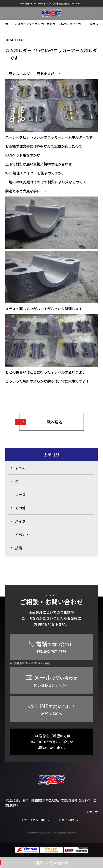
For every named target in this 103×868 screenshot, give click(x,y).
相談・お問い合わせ (52, 863)
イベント (22, 534)
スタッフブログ (27, 24)
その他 (20, 508)
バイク (20, 521)
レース (20, 494)
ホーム (10, 24)
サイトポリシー (71, 820)
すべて (20, 468)
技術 (19, 548)
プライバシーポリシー (38, 820)
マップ (93, 812)
